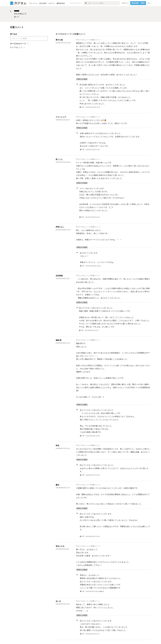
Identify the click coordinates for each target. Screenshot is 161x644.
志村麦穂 (59, 276)
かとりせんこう (83, 40)
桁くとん (59, 159)
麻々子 (82, 107)
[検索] (86, 3)
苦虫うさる (60, 546)
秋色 (57, 445)
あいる (58, 601)
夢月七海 (59, 40)
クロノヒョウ (61, 117)
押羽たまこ (60, 227)
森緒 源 (59, 340)
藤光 (57, 485)
